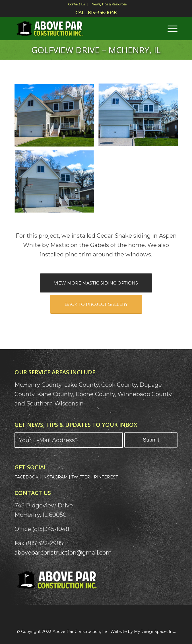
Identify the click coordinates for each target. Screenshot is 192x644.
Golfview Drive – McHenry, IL (96, 50)
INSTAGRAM (55, 477)
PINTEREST (106, 477)
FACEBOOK (26, 477)
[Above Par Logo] (80, 29)
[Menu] (170, 29)
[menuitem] (77, 4)
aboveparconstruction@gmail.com (63, 553)
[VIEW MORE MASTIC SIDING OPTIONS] (96, 283)
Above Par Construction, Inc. (81, 632)
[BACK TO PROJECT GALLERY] (96, 304)
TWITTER (81, 477)
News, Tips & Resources (109, 4)
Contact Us (77, 4)
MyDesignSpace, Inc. (155, 632)
